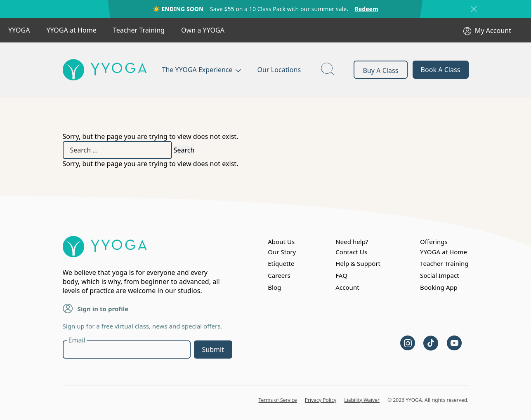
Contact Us (351, 252)
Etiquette (281, 263)
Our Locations (279, 70)
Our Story (282, 252)
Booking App (439, 287)
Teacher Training (139, 30)
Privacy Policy (321, 400)
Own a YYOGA (203, 30)
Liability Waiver (362, 400)
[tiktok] (434, 347)
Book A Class (441, 70)
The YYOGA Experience (197, 70)
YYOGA (19, 30)
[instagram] (411, 347)
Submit (213, 350)
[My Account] (469, 30)
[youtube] (458, 347)
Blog (274, 287)
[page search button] (328, 70)
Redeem (367, 9)
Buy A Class (380, 70)
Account (347, 287)
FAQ (341, 275)
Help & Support (358, 263)
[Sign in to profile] (70, 308)
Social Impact (440, 275)
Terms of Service (278, 400)
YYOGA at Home (71, 30)
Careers (279, 275)
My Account (493, 31)
